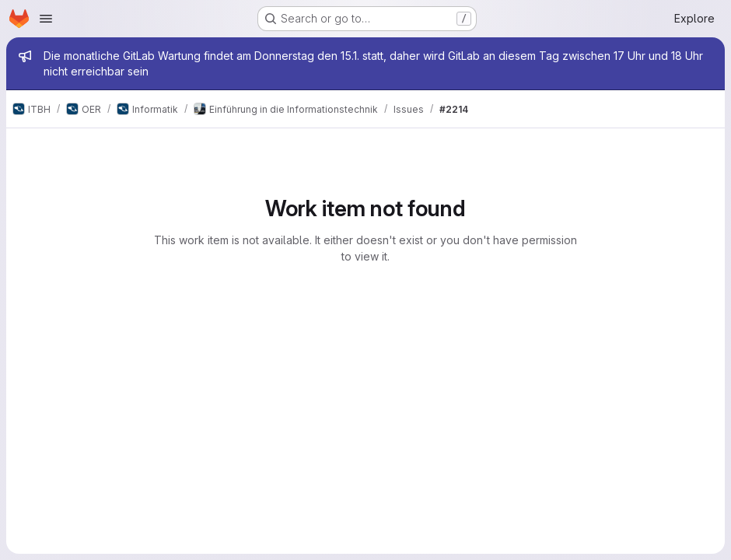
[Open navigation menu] (46, 19)
